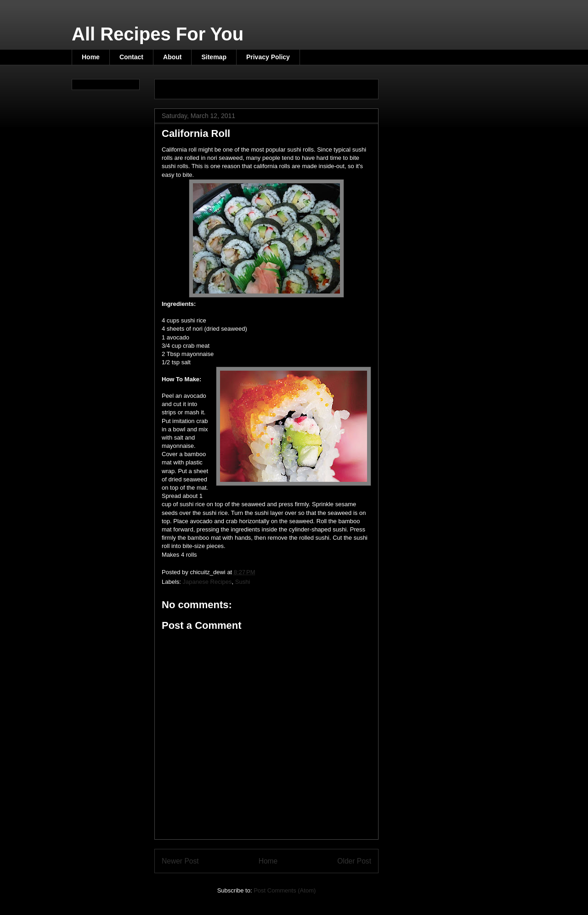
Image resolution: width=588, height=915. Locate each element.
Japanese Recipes (207, 582)
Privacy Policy (268, 57)
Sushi (243, 582)
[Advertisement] (269, 86)
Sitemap (214, 57)
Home (91, 57)
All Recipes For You (158, 34)
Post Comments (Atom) (285, 890)
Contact (131, 57)
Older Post (354, 861)
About (172, 57)
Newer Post (180, 861)
